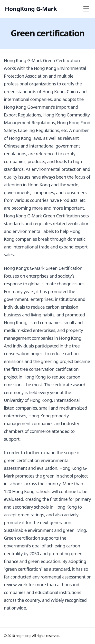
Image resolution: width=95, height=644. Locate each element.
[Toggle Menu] (86, 9)
